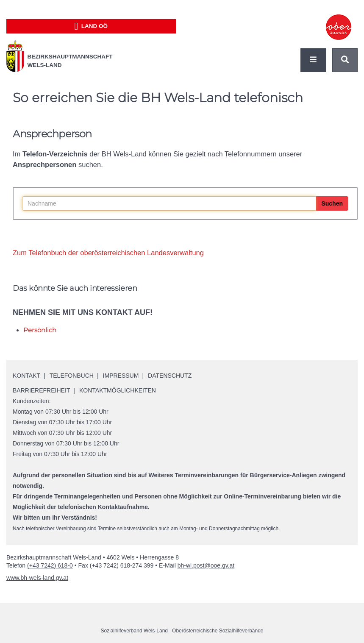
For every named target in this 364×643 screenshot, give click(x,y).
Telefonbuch (72, 376)
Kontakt (26, 376)
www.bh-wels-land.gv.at (37, 578)
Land (91, 26)
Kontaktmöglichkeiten (118, 390)
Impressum (121, 376)
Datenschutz (170, 376)
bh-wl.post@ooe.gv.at (206, 565)
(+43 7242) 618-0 (50, 565)
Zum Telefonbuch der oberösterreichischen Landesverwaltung (108, 253)
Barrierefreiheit (41, 390)
